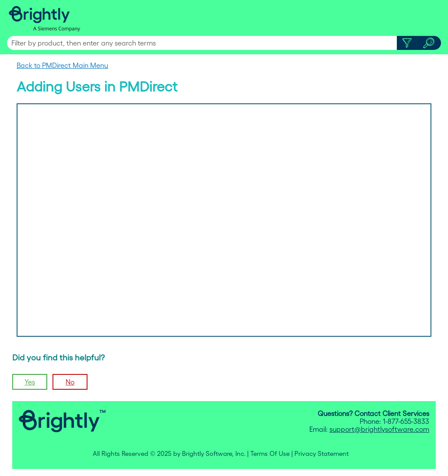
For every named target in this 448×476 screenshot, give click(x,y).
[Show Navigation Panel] (436, 18)
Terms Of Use (270, 454)
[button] (407, 43)
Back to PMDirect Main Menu (62, 65)
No (70, 382)
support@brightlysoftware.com (379, 429)
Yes (30, 382)
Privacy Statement (322, 454)
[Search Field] (224, 43)
